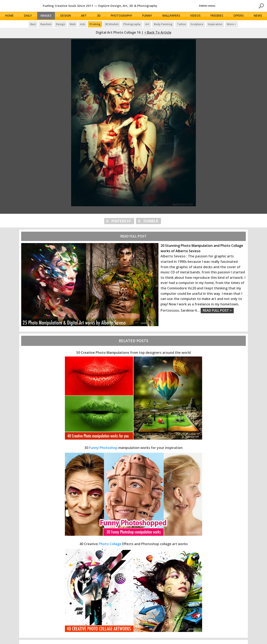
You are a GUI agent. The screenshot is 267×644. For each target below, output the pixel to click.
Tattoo (181, 24)
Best (33, 24)
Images (47, 16)
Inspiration (215, 24)
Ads (83, 24)
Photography (123, 16)
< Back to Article (158, 32)
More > (232, 24)
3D (100, 16)
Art (86, 16)
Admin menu (207, 6)
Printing (95, 24)
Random (46, 24)
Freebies (218, 16)
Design (68, 16)
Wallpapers (172, 16)
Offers (239, 16)
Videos (196, 16)
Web (73, 24)
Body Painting (163, 24)
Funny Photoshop (103, 448)
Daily (28, 16)
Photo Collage (110, 544)
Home (10, 16)
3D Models (112, 24)
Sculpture (197, 24)
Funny (149, 16)
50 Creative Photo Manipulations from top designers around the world (133, 353)
